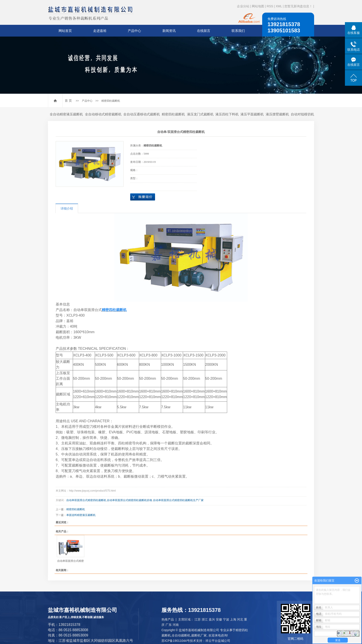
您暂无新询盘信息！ (298, 6)
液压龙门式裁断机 (200, 114)
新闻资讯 (169, 31)
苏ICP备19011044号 (176, 641)
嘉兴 (212, 619)
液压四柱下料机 (227, 114)
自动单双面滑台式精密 (71, 561)
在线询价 (143, 197)
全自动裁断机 (181, 635)
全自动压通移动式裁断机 (142, 114)
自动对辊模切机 (302, 114)
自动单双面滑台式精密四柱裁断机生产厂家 (178, 500)
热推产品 (168, 619)
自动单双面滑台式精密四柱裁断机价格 (130, 500)
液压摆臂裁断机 (277, 114)
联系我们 (238, 31)
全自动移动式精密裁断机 (103, 114)
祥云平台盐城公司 (218, 641)
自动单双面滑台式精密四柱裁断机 (86, 500)
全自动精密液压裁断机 (66, 114)
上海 (233, 619)
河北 (240, 619)
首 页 (68, 101)
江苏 (198, 619)
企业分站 (243, 6)
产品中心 (134, 31)
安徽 (219, 619)
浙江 (205, 619)
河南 (176, 625)
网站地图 (258, 6)
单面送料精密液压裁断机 (81, 515)
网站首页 (65, 31)
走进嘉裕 (100, 31)
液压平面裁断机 (252, 114)
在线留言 (204, 31)
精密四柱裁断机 (111, 101)
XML (279, 6)
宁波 (226, 619)
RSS (270, 6)
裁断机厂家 (199, 635)
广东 (169, 625)
